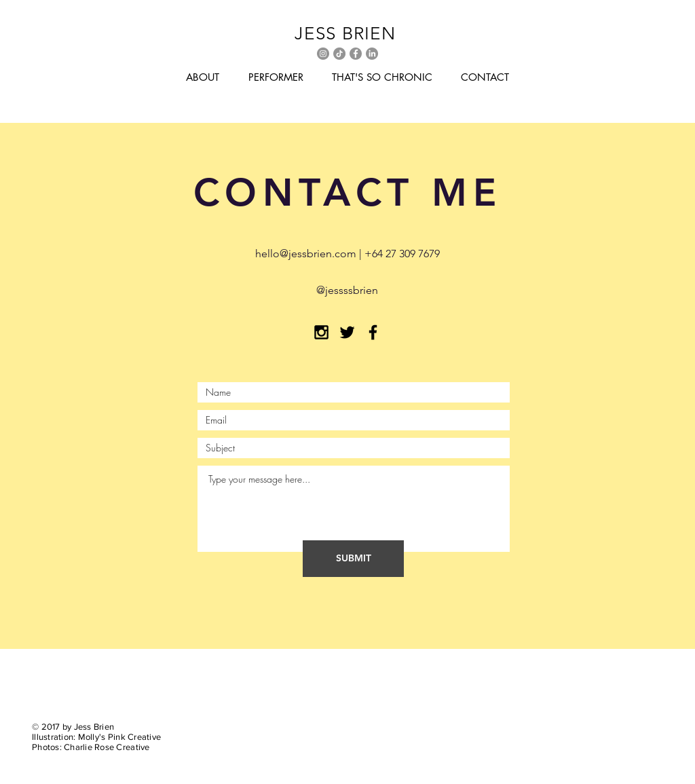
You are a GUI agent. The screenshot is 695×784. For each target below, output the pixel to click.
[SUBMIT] (353, 559)
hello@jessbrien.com (306, 254)
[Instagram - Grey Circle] (323, 54)
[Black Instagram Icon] (321, 332)
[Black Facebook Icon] (373, 332)
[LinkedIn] (372, 54)
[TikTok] (339, 54)
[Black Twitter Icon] (347, 332)
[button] (203, 77)
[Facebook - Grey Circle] (356, 54)
